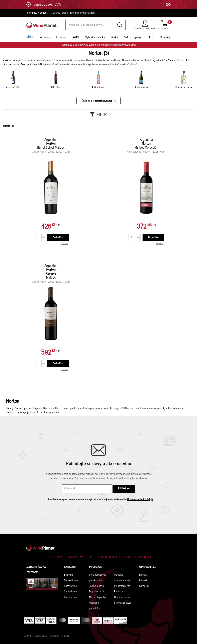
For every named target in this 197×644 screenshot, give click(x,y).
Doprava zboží (96, 592)
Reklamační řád (122, 586)
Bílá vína (68, 575)
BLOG (151, 37)
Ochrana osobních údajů (140, 499)
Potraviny (44, 37)
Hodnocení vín (122, 597)
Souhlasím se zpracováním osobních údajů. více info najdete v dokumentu (99, 499)
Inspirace (62, 37)
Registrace (120, 592)
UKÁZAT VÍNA (129, 45)
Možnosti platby (97, 597)
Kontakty (165, 37)
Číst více (135, 65)
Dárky (114, 37)
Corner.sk (144, 586)
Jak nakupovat (97, 586)
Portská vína (70, 597)
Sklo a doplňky (133, 37)
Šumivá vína (70, 592)
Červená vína (71, 580)
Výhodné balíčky (95, 37)
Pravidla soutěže (123, 603)
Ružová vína (70, 586)
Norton (7, 126)
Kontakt (143, 575)
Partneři (143, 580)
